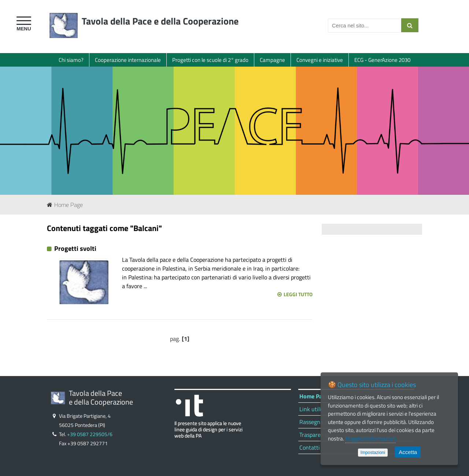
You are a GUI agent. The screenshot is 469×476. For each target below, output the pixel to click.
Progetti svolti (75, 248)
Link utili (310, 409)
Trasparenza (314, 435)
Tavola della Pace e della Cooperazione (160, 21)
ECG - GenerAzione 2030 (382, 60)
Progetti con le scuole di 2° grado (210, 60)
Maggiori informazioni (370, 438)
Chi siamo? (71, 60)
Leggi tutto (295, 294)
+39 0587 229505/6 (90, 434)
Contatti (310, 447)
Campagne (272, 60)
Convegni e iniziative (320, 60)
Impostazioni (373, 453)
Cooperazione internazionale (128, 60)
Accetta (408, 452)
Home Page (65, 205)
